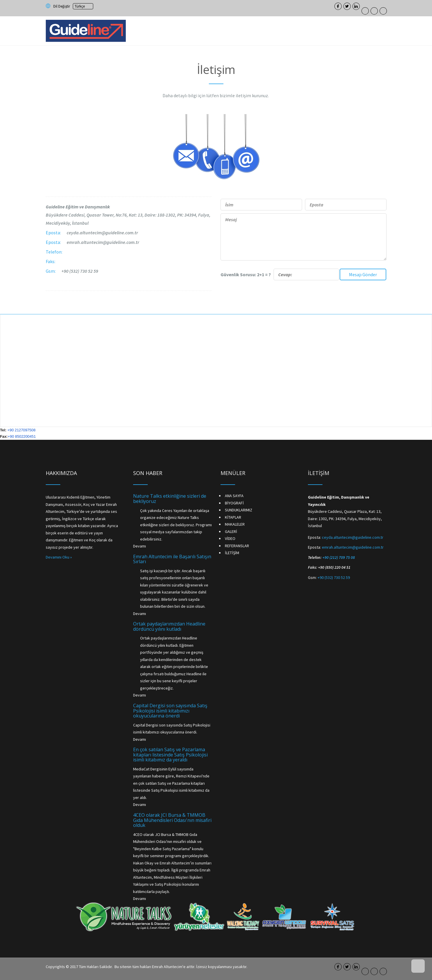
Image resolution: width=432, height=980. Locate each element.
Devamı (140, 546)
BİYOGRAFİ (234, 503)
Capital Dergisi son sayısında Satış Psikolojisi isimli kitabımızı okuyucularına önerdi (170, 711)
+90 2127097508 (21, 430)
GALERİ (231, 531)
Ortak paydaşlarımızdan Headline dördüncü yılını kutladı (169, 626)
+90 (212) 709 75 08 (339, 557)
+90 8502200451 (22, 436)
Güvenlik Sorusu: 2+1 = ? (280, 274)
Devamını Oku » (59, 557)
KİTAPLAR (233, 517)
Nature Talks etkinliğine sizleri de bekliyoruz (170, 499)
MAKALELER (235, 524)
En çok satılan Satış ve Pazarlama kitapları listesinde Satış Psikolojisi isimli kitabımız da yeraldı (170, 755)
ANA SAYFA (234, 496)
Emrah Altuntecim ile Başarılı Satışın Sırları (172, 559)
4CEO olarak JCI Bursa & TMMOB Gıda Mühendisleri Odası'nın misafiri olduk (172, 820)
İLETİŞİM (232, 553)
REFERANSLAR (237, 546)
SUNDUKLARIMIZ (239, 510)
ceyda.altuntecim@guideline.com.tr (102, 233)
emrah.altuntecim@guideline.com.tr (103, 242)
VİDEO (230, 538)
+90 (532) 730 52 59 (80, 271)
